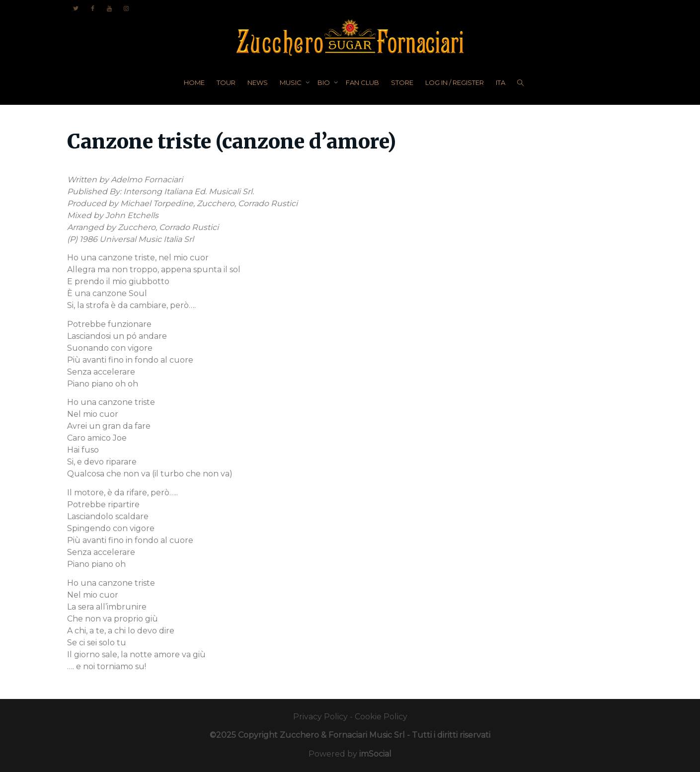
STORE (402, 82)
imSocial (375, 754)
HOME (194, 82)
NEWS (258, 82)
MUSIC (291, 82)
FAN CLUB (362, 82)
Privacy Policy (320, 717)
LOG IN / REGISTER (455, 82)
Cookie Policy (381, 717)
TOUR (226, 82)
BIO (324, 82)
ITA (501, 82)
